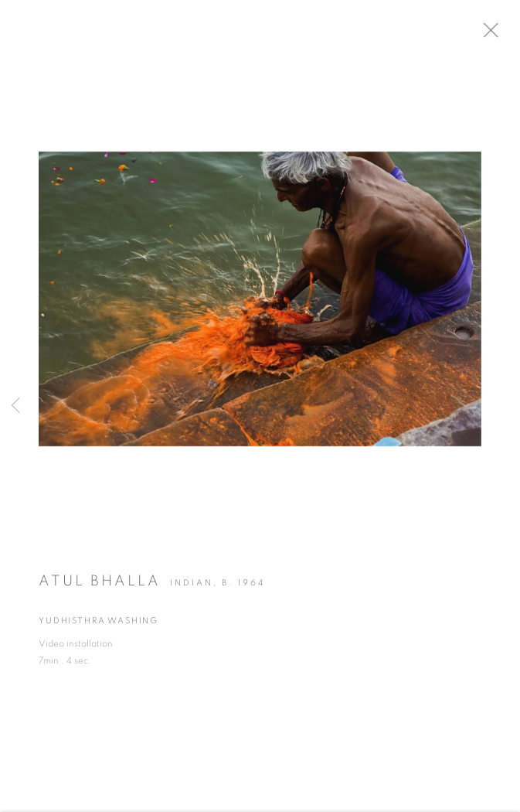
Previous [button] (15, 406)
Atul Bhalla (100, 586)
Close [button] (504, 35)
